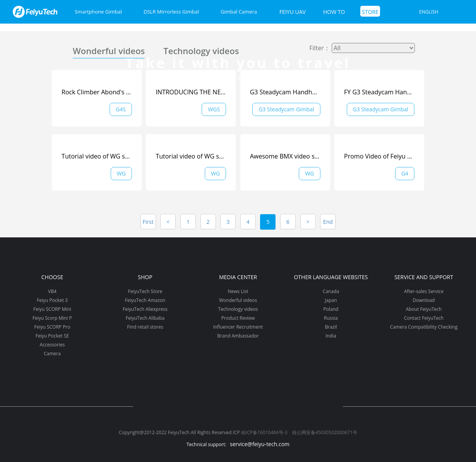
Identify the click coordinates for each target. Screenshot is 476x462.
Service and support (424, 277)
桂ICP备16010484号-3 (264, 432)
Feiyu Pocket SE (52, 336)
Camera (52, 354)
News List (238, 291)
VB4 (52, 291)
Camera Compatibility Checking (424, 327)
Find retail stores (145, 327)
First (148, 222)
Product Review (238, 318)
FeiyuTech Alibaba (145, 318)
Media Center (238, 277)
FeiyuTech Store (145, 291)
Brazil (331, 327)
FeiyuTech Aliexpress (145, 309)
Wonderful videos (109, 51)
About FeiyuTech (424, 309)
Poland (331, 309)
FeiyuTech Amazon (145, 300)
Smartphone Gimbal (98, 12)
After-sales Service (424, 291)
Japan (331, 300)
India (331, 336)
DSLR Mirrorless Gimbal (171, 12)
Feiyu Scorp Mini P (52, 318)
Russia (331, 318)
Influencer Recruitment (238, 327)
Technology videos (201, 51)
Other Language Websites (331, 277)
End (328, 222)
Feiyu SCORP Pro (52, 327)
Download (424, 300)
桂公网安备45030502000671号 (325, 432)
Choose (52, 277)
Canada (331, 291)
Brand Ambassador (238, 336)
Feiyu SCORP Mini (52, 309)
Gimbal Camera (239, 12)
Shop (145, 277)
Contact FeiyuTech (424, 318)
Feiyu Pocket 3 (52, 300)
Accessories (52, 345)
